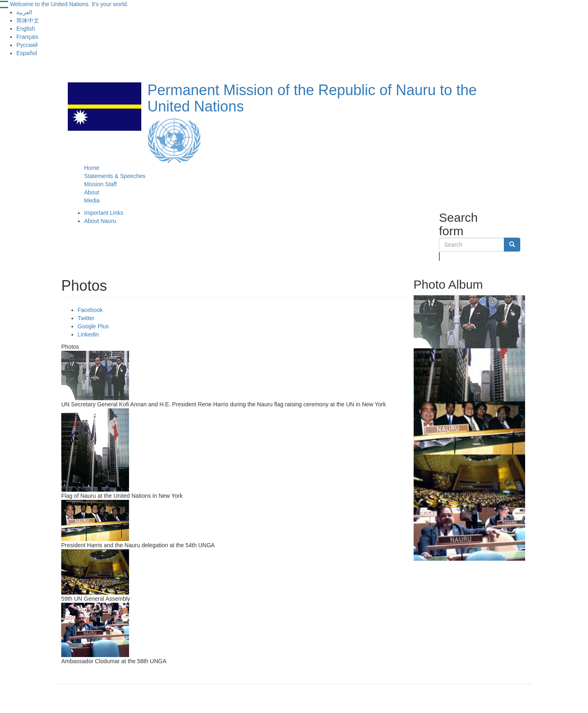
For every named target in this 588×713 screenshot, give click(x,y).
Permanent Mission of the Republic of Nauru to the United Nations (312, 98)
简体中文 (28, 20)
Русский (27, 45)
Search (440, 256)
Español (27, 53)
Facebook (90, 310)
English (26, 29)
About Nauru (100, 221)
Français (27, 37)
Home (92, 168)
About (92, 192)
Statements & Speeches (115, 176)
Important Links (104, 213)
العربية (24, 12)
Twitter (86, 318)
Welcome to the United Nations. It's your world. (69, 4)
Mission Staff (100, 184)
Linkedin (88, 334)
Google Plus (93, 326)
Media (92, 201)
